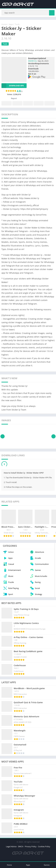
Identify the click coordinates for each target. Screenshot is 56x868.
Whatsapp (49, 104)
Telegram (39, 104)
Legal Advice (11, 846)
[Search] (28, 13)
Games (47, 865)
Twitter (17, 104)
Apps (11, 24)
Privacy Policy (31, 846)
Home (4, 24)
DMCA (21, 846)
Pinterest (28, 104)
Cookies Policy (44, 846)
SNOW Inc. (33, 61)
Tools (17, 24)
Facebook (7, 104)
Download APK (13, 86)
